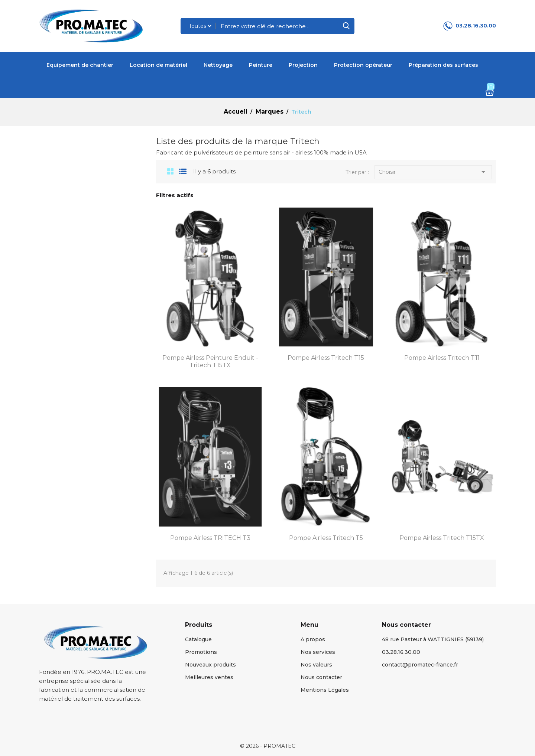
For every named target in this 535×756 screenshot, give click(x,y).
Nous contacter (321, 677)
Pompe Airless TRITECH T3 (210, 538)
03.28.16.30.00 (476, 26)
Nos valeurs (316, 665)
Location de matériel (158, 65)
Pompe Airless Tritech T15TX (442, 538)
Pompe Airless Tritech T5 (326, 538)
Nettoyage (218, 65)
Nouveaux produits (210, 665)
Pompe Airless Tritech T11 (442, 358)
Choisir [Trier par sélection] (433, 172)
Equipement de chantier (80, 65)
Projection (303, 65)
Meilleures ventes (209, 677)
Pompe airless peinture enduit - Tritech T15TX (210, 361)
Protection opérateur (363, 65)
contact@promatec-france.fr (420, 665)
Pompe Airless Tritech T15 (326, 358)
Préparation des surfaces (443, 65)
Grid (168, 171)
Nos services (318, 652)
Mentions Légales (325, 690)
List (183, 171)
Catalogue (198, 639)
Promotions (201, 652)
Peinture (261, 65)
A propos (313, 639)
